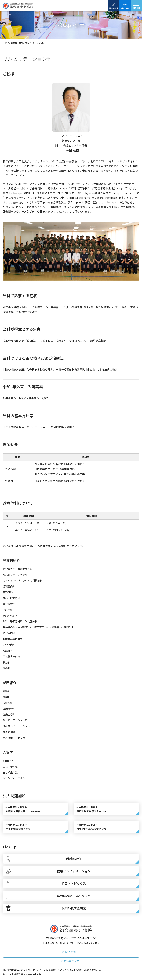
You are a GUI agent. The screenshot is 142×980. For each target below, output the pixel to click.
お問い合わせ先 (70, 961)
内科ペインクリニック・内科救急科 (23, 580)
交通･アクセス (70, 952)
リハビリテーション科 (15, 575)
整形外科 (8, 592)
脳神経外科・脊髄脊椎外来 (18, 569)
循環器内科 (9, 586)
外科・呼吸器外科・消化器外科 (20, 621)
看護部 (7, 691)
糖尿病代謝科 (10, 616)
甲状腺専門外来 (11, 656)
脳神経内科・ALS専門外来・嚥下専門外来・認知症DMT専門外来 (38, 627)
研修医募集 (114, 6)
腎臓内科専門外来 (13, 639)
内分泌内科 (9, 645)
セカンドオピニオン (14, 778)
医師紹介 (8, 761)
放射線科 (8, 703)
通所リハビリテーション (16, 726)
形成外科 (8, 651)
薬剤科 (7, 697)
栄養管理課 (9, 732)
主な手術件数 (10, 767)
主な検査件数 (10, 772)
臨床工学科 (9, 714)
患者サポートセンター (15, 738)
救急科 (7, 662)
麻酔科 (7, 668)
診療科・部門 (17, 43)
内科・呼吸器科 (11, 598)
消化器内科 (9, 633)
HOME (6, 43)
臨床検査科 (9, 709)
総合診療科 (9, 604)
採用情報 (125, 6)
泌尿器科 (8, 610)
